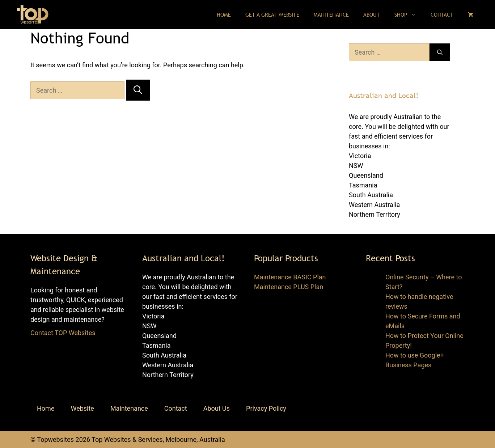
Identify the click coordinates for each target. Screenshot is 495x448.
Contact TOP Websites (63, 333)
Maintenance (331, 14)
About (372, 14)
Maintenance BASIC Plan (290, 277)
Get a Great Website (272, 14)
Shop (409, 14)
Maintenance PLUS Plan (289, 287)
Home (224, 14)
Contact (442, 14)
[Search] (138, 90)
